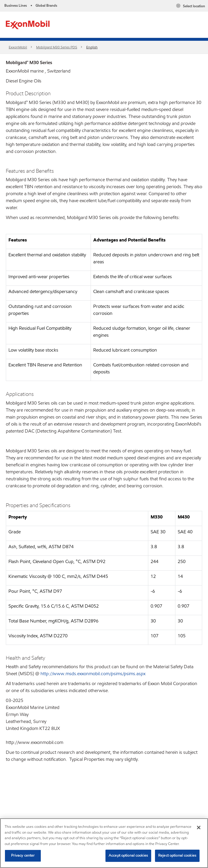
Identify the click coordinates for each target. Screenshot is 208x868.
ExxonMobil (18, 47)
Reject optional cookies (177, 855)
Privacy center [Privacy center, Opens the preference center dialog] (23, 855)
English (92, 47)
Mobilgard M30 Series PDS (57, 47)
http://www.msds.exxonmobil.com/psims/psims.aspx (93, 674)
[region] (104, 843)
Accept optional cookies (128, 855)
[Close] (199, 828)
